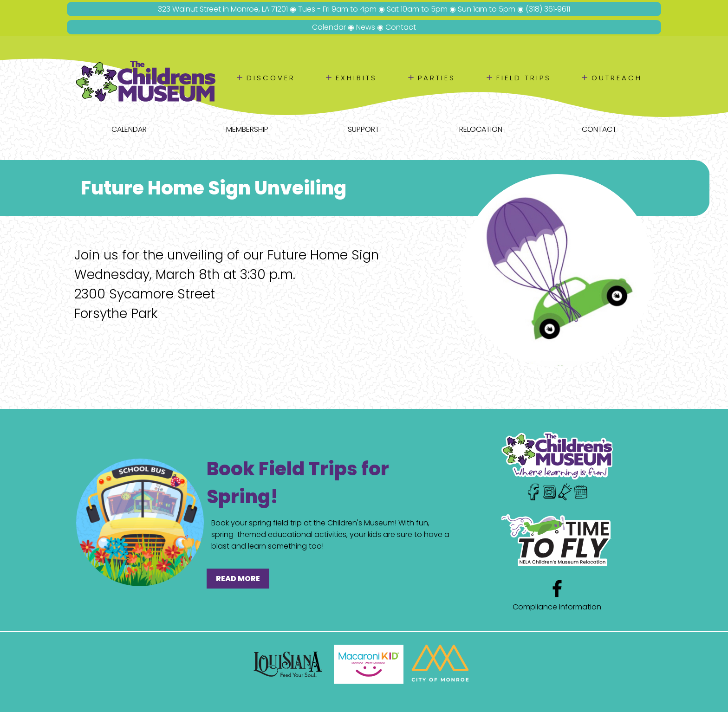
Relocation (481, 129)
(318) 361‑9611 (548, 9)
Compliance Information (557, 607)
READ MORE (238, 579)
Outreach (617, 78)
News (366, 27)
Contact (401, 27)
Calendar (329, 27)
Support (364, 129)
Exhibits (356, 78)
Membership (247, 129)
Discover (271, 78)
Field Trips (524, 78)
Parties (437, 78)
